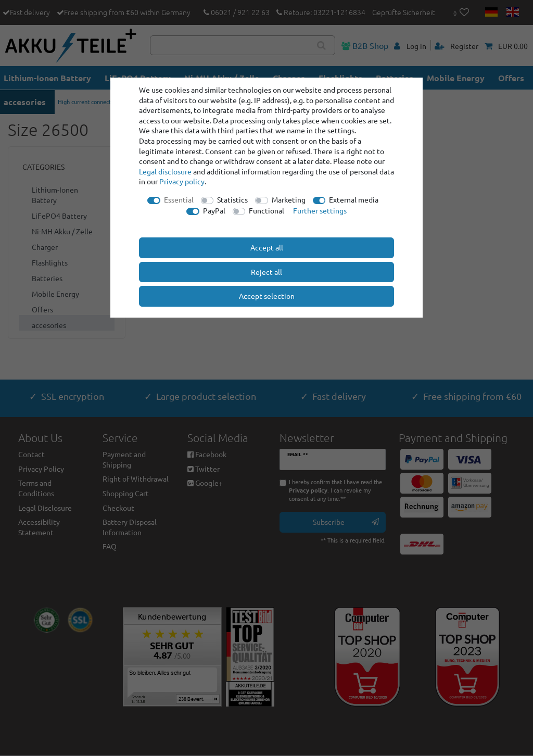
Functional (266, 210)
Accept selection (267, 296)
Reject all (266, 272)
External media (354, 199)
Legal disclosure (165, 171)
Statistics (232, 199)
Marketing (289, 199)
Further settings (320, 210)
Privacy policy (182, 181)
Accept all (267, 247)
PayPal (214, 210)
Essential (179, 199)
